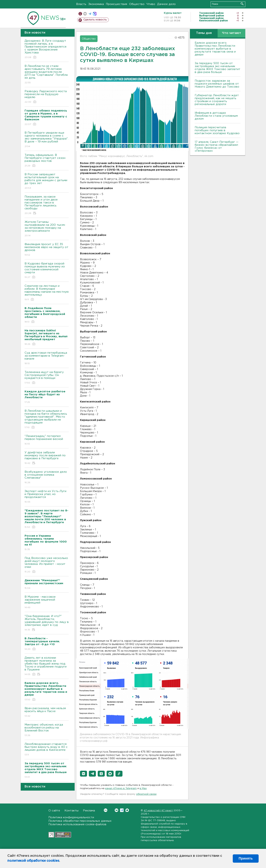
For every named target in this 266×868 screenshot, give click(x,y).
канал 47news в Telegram (121, 788)
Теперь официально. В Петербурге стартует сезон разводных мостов (47, 161)
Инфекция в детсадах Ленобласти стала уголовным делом (216, 116)
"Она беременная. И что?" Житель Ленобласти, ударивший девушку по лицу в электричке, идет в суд (47, 623)
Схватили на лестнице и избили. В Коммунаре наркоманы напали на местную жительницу (47, 293)
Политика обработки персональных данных (80, 821)
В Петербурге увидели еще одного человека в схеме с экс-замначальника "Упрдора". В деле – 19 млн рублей (47, 140)
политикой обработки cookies (33, 861)
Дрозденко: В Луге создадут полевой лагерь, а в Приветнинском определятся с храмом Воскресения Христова (47, 49)
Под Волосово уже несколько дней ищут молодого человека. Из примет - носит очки (47, 565)
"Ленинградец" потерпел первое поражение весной (47, 440)
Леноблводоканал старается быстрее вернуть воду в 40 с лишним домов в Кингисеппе (47, 750)
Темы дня (204, 33)
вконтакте (85, 14)
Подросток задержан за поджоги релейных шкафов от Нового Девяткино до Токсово (217, 84)
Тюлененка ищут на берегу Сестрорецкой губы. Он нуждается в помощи (47, 378)
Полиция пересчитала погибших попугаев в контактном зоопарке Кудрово (217, 130)
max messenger (95, 14)
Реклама (89, 811)
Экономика (96, 4)
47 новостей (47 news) (158, 811)
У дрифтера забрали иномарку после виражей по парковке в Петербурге (47, 458)
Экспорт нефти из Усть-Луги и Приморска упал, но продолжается (47, 497)
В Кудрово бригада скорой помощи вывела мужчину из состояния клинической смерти (47, 271)
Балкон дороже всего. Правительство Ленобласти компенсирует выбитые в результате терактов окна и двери (215, 49)
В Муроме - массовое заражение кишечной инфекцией (47, 602)
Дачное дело (166, 4)
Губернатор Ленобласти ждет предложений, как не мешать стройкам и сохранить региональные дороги (217, 100)
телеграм (90, 14)
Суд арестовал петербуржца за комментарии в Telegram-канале (47, 358)
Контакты (71, 811)
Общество (137, 4)
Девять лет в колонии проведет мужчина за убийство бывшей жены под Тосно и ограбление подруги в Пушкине (47, 666)
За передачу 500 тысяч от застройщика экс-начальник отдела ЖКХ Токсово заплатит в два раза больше (218, 68)
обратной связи (146, 794)
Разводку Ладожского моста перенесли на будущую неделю (47, 97)
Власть (81, 4)
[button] (83, 774)
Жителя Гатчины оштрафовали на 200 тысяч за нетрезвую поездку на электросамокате (47, 229)
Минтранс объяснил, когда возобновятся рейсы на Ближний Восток (47, 730)
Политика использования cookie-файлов (77, 824)
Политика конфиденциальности (71, 817)
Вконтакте (106, 810)
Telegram (122, 810)
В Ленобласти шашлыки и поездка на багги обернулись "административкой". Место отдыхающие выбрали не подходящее (47, 419)
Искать (242, 4)
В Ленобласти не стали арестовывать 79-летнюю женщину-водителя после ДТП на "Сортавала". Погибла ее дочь (47, 75)
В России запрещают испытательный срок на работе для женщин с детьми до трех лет (47, 181)
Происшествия (116, 4)
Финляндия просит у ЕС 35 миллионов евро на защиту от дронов (47, 250)
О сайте (54, 811)
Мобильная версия (80, 14)
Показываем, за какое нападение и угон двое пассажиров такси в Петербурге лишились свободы (47, 205)
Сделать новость (95, 20)
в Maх (143, 788)
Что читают (232, 33)
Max (127, 810)
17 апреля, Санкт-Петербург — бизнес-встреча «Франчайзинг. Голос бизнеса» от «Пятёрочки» (217, 146)
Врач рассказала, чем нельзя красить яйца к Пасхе (47, 712)
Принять (246, 858)
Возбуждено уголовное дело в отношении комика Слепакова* (47, 477)
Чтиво (151, 4)
